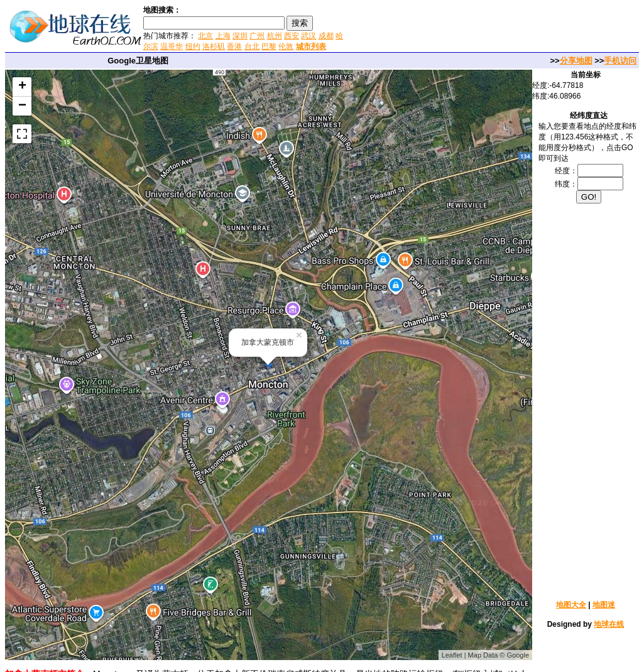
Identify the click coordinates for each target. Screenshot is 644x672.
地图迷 (604, 605)
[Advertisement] (495, 28)
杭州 (275, 36)
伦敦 (286, 46)
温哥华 (172, 46)
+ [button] (22, 87)
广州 (257, 36)
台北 (252, 46)
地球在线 (609, 624)
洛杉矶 (214, 46)
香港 (234, 46)
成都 (326, 36)
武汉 (308, 36)
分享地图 (576, 61)
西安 (292, 36)
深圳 (240, 36)
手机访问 (620, 61)
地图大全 (571, 605)
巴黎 (269, 46)
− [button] (22, 106)
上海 (223, 36)
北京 (205, 36)
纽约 (193, 46)
